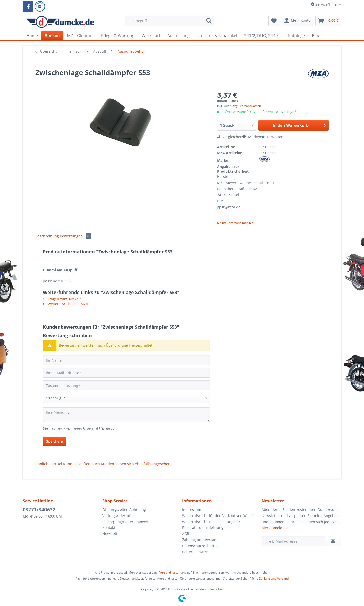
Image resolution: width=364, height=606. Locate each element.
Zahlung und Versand (200, 540)
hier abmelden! (275, 528)
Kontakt (109, 528)
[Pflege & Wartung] (118, 36)
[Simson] (52, 36)
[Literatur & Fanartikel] (217, 36)
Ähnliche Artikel (49, 464)
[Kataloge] (297, 36)
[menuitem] (169, 23)
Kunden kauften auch (82, 464)
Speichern (55, 441)
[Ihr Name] (126, 360)
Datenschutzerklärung (201, 546)
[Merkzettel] (274, 21)
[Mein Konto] (297, 21)
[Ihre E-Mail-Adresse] (126, 373)
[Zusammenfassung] (126, 385)
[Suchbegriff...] (169, 21)
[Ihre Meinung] (126, 414)
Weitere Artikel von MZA (66, 304)
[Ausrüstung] (178, 36)
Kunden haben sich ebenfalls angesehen (136, 464)
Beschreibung (47, 236)
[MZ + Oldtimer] (81, 36)
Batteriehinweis (195, 552)
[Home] (32, 36)
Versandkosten (170, 573)
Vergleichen (230, 137)
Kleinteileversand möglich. (236, 223)
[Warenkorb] (328, 21)
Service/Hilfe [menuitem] (324, 4)
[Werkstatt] (151, 36)
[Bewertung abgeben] (126, 398)
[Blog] (316, 36)
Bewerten (272, 137)
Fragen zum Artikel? (62, 299)
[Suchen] (209, 21)
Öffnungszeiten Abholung (124, 510)
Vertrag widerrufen (119, 516)
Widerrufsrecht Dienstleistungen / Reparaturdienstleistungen (211, 525)
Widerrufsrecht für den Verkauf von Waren (218, 516)
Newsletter (112, 534)
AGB (186, 534)
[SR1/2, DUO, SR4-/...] (263, 36)
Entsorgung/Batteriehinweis (126, 522)
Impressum (192, 510)
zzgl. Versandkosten (247, 106)
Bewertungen (76, 236)
